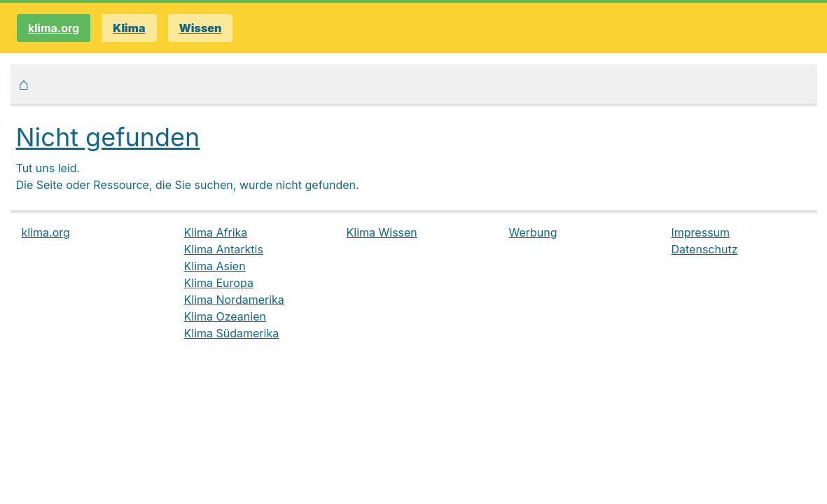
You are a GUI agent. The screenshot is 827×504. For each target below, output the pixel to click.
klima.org (54, 28)
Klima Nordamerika (234, 300)
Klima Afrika (216, 232)
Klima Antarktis (224, 249)
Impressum (701, 232)
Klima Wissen (382, 232)
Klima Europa (219, 283)
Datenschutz (705, 249)
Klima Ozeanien (225, 316)
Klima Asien (215, 266)
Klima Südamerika (232, 333)
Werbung (533, 232)
